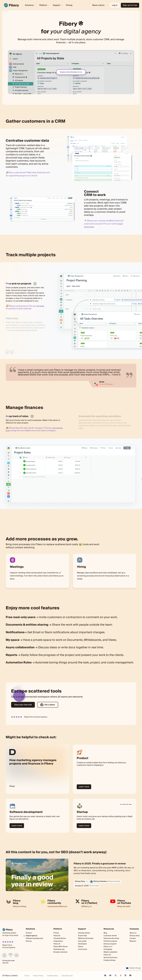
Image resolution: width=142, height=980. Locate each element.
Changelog (108, 949)
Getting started (84, 933)
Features (57, 936)
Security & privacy (110, 958)
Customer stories (110, 936)
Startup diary (135, 936)
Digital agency (32, 936)
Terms (27, 976)
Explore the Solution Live (71, 72)
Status (81, 947)
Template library (60, 938)
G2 (35, 717)
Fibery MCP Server (61, 947)
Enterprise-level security (8, 962)
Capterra (44, 717)
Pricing (69, 5)
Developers (82, 944)
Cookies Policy (53, 976)
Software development (34, 938)
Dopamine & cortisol (111, 938)
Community (83, 949)
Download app (59, 949)
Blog (105, 933)
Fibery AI (57, 944)
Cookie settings (109, 960)
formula (41, 306)
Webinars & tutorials (86, 938)
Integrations (58, 941)
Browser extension (60, 952)
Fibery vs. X (108, 947)
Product (29, 933)
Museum (133, 941)
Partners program (110, 941)
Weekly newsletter (110, 952)
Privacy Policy (38, 976)
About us (133, 933)
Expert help (82, 936)
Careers (133, 938)
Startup (29, 941)
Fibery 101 (107, 955)
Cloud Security (67, 976)
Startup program (110, 944)
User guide (82, 941)
